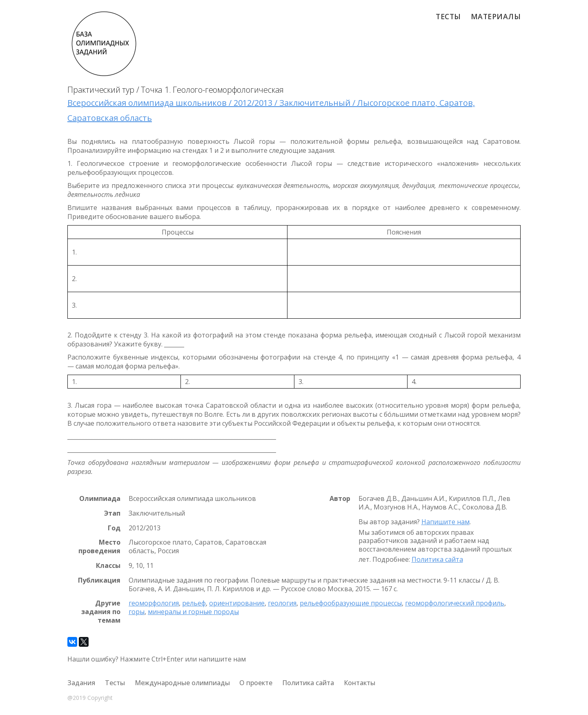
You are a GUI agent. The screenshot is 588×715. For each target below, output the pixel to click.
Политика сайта (437, 559)
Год (114, 528)
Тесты (448, 16)
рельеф (194, 603)
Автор (340, 499)
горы (137, 612)
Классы (108, 566)
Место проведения (99, 547)
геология (282, 603)
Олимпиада (100, 499)
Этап (112, 513)
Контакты (360, 683)
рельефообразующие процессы (351, 603)
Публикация (99, 580)
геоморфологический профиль (455, 603)
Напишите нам (445, 522)
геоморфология (154, 603)
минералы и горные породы (193, 612)
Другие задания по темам (101, 612)
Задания (81, 683)
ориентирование (237, 603)
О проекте (256, 683)
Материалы (496, 16)
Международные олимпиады (182, 683)
